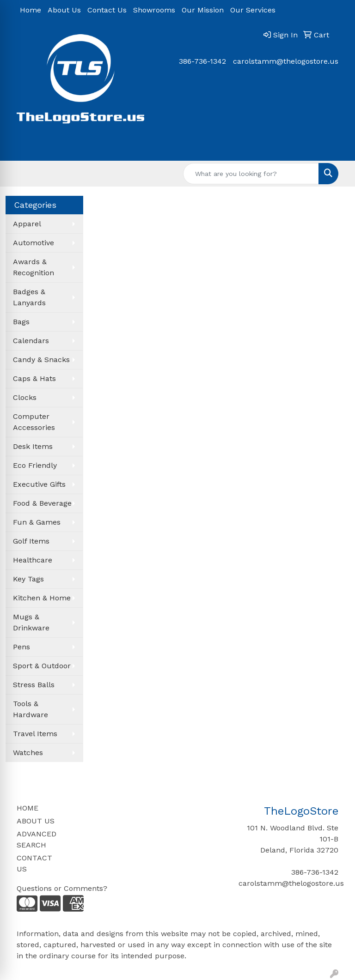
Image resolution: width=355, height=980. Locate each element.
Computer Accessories (34, 422)
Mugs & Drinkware (31, 622)
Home (31, 10)
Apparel (27, 224)
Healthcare (33, 560)
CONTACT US (34, 863)
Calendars (31, 341)
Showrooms (154, 10)
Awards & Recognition (34, 267)
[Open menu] (337, 147)
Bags (21, 322)
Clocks (25, 397)
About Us (64, 10)
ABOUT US (36, 821)
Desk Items (33, 446)
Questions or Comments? (62, 888)
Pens (21, 647)
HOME (28, 808)
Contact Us (107, 10)
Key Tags (28, 579)
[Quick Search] (251, 174)
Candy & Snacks (41, 360)
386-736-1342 (202, 61)
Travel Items (35, 734)
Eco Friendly (35, 465)
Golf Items (31, 541)
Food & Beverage (42, 503)
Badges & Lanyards (29, 297)
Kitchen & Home (42, 598)
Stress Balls (34, 685)
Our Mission (203, 10)
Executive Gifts (39, 484)
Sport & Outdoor (42, 666)
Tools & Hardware (31, 709)
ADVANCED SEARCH (37, 839)
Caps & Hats (34, 378)
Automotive (34, 243)
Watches (28, 753)
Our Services (253, 10)
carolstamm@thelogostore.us (286, 61)
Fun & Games (37, 522)
